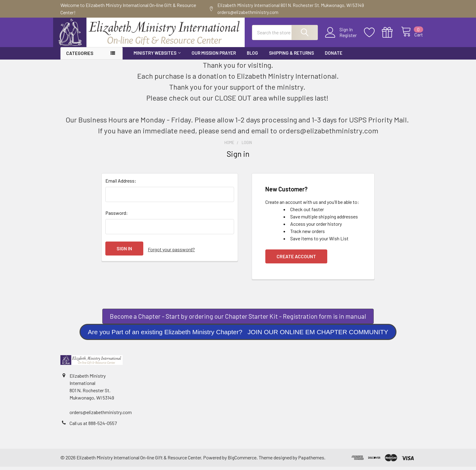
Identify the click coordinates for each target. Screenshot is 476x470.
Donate (334, 56)
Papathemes (311, 461)
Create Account (296, 260)
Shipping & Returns (291, 56)
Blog (252, 56)
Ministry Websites (157, 56)
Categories (80, 57)
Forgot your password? (171, 252)
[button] (238, 320)
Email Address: (121, 184)
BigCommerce (242, 461)
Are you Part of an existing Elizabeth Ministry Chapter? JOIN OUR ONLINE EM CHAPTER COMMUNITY (238, 335)
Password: (117, 216)
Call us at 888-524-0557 (93, 426)
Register (341, 38)
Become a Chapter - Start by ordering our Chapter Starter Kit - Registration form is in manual (238, 319)
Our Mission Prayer (214, 56)
